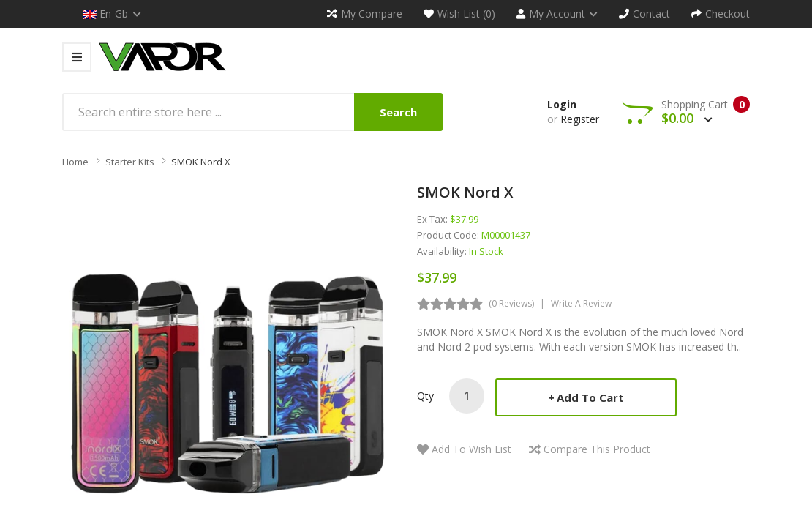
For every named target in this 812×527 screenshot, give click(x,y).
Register (580, 119)
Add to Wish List (471, 449)
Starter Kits (130, 162)
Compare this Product (597, 449)
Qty (425, 396)
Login (562, 104)
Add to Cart (590, 397)
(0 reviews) (511, 303)
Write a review (581, 303)
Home (75, 162)
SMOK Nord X (201, 162)
